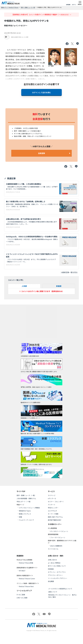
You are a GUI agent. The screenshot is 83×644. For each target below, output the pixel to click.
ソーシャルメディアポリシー (58, 578)
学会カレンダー (53, 508)
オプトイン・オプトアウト (57, 572)
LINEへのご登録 (22, 598)
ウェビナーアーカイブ (26, 520)
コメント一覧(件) (16, 280)
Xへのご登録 (21, 595)
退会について (53, 592)
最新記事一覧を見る (69, 272)
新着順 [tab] (59, 286)
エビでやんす (52, 511)
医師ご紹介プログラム (55, 517)
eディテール (52, 498)
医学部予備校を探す (55, 520)
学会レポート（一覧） (24, 502)
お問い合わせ (52, 560)
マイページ (52, 495)
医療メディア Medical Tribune (10, 7)
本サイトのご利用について (57, 566)
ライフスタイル (53, 549)
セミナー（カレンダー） (56, 502)
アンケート (52, 505)
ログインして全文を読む (41, 92)
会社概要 (51, 581)
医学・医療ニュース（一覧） (26, 495)
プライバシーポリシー (55, 575)
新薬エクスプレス (25, 514)
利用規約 (51, 569)
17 (7, 37)
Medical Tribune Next (26, 586)
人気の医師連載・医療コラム (26, 498)
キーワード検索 (53, 514)
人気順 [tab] (24, 286)
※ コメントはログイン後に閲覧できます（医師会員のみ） (41, 291)
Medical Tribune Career (27, 579)
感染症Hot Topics (25, 511)
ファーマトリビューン (58, 537)
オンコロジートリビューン (59, 531)
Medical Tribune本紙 (26, 563)
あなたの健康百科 (56, 546)
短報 (20, 517)
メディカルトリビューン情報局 (29, 508)
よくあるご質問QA (54, 563)
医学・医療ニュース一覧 (28, 7)
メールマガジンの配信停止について (60, 589)
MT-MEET (22, 571)
